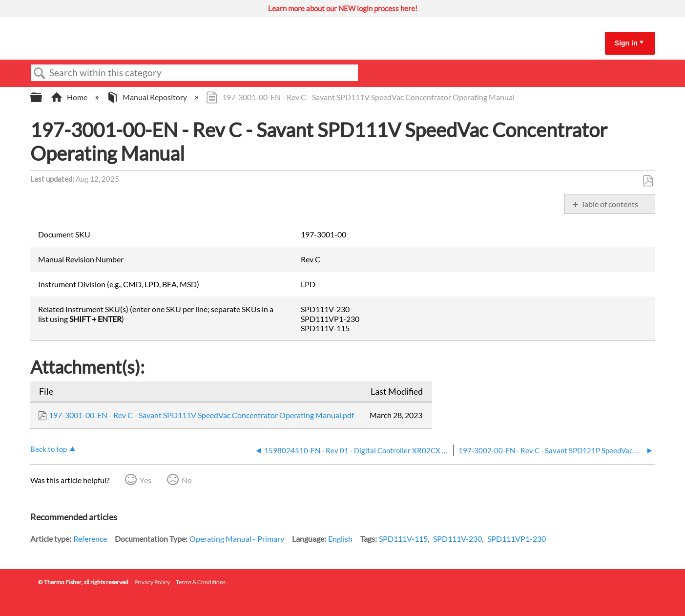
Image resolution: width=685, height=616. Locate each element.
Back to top (49, 449)
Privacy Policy (152, 582)
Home (70, 97)
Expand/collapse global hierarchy (42, 97)
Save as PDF (648, 181)
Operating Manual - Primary (237, 539)
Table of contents (610, 204)
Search (40, 73)
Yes (145, 480)
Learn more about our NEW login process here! (343, 8)
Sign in (626, 43)
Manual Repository (147, 97)
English (340, 539)
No (187, 480)
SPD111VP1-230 (517, 539)
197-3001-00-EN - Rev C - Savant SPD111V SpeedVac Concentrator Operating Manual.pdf (201, 415)
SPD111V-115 (403, 539)
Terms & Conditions (201, 582)
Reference (90, 539)
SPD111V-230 (457, 539)
